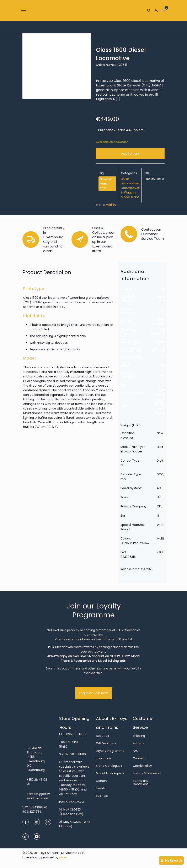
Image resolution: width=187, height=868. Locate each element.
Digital (160, 342)
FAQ (136, 751)
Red (161, 408)
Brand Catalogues (109, 766)
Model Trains (130, 197)
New (161, 319)
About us (102, 736)
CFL (162, 375)
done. (63, 857)
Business (102, 796)
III (164, 385)
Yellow (160, 412)
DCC (154, 349)
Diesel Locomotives (160, 332)
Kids (162, 301)
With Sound (160, 393)
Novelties (158, 323)
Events (101, 788)
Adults (160, 297)
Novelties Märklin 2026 (106, 184)
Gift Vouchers (106, 743)
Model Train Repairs (110, 773)
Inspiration (103, 758)
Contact (139, 758)
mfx (162, 349)
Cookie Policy (142, 766)
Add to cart (130, 154)
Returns (138, 743)
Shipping (139, 736)
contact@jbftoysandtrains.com (38, 796)
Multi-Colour (159, 402)
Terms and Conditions (141, 782)
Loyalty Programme (110, 751)
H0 (163, 365)
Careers (102, 781)
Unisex (160, 311)
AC (162, 357)
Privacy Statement (146, 773)
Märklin (111, 205)
